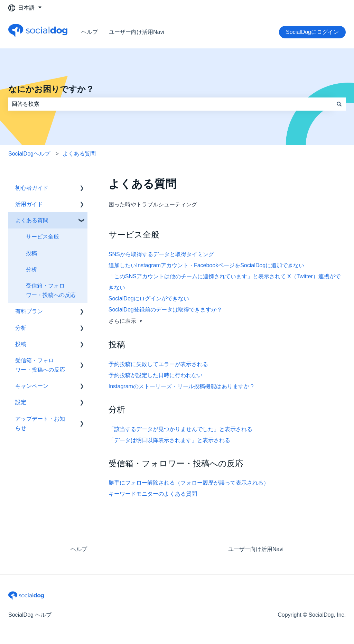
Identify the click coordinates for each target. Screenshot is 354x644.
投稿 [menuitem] (31, 253)
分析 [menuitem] (31, 269)
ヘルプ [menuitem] (79, 549)
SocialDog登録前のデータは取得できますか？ (165, 310)
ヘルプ (90, 32)
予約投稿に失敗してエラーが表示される (158, 364)
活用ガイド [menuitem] (29, 204)
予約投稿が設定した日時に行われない (156, 375)
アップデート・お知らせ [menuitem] (40, 423)
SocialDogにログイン (312, 32)
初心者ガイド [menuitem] (32, 188)
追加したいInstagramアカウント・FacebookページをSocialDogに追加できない (206, 265)
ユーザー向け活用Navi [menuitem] (256, 549)
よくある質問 (79, 154)
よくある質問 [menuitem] (32, 220)
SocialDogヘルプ (29, 154)
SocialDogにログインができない (149, 298)
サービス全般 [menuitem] (43, 237)
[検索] (339, 104)
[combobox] (170, 104)
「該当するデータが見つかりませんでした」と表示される (180, 429)
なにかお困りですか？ (51, 89)
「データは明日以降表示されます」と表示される (169, 440)
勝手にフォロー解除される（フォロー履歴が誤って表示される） (189, 483)
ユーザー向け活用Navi (137, 32)
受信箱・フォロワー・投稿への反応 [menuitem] (51, 290)
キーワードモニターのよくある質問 (153, 494)
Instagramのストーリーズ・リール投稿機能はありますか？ (182, 386)
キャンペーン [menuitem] (32, 386)
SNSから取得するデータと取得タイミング (161, 254)
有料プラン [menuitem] (29, 311)
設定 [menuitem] (21, 402)
